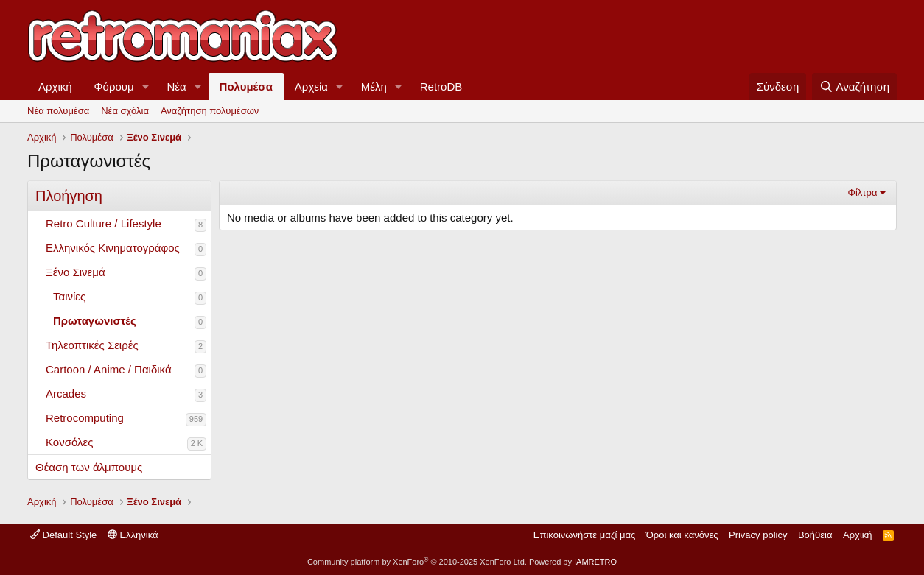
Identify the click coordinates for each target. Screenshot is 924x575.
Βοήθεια (815, 535)
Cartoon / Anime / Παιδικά (109, 369)
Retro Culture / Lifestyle (104, 223)
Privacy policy (758, 535)
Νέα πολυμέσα (58, 111)
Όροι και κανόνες (682, 535)
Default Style (63, 535)
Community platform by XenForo (417, 562)
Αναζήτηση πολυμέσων (210, 111)
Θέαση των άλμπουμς (89, 467)
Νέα (177, 87)
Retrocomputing (85, 418)
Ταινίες (69, 296)
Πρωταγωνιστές (95, 321)
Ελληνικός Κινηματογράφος (113, 248)
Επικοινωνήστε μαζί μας (584, 535)
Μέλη (374, 87)
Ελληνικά (133, 535)
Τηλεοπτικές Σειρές (92, 345)
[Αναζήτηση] (854, 87)
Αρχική (55, 87)
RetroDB (441, 87)
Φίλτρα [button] (863, 193)
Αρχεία (311, 87)
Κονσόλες (69, 442)
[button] (146, 87)
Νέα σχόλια (125, 111)
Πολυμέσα (246, 87)
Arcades (66, 394)
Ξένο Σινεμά (76, 272)
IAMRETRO (595, 562)
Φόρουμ (114, 87)
